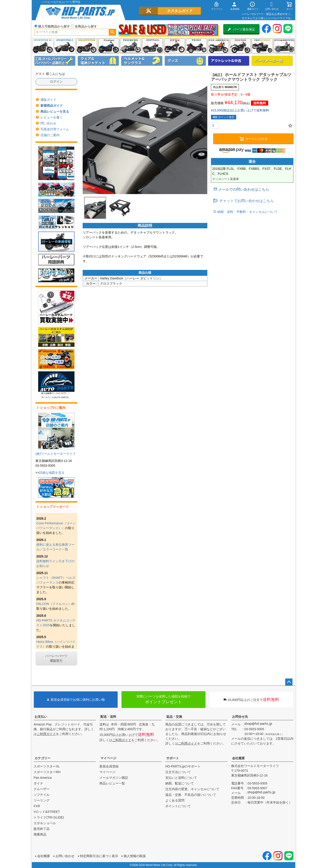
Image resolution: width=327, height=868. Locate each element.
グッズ (185, 61)
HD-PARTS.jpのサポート (183, 766)
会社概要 (238, 758)
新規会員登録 (109, 766)
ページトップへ (289, 682)
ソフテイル (152, 46)
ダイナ (175, 46)
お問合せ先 (240, 717)
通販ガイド (48, 100)
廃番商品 (40, 834)
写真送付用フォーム (55, 129)
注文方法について (178, 772)
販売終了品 (42, 829)
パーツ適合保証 (241, 29)
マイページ (108, 758)
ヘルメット (142, 61)
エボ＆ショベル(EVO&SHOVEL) (284, 46)
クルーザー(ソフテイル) (109, 46)
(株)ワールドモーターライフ (56, 454)
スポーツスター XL (43, 46)
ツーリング (130, 46)
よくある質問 (175, 800)
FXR (37, 806)
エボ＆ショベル (45, 823)
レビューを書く (52, 117)
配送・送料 (108, 717)
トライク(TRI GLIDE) (196, 46)
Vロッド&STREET (47, 812)
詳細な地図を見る (52, 473)
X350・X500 (240, 46)
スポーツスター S (65, 46)
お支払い (41, 717)
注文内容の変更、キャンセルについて (192, 789)
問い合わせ (48, 123)
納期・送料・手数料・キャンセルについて (247, 212)
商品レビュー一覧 (112, 783)
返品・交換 (174, 717)
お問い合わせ (65, 856)
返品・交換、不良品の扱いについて (191, 795)
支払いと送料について (181, 778)
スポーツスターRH (47, 772)
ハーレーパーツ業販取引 (56, 658)
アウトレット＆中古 (229, 61)
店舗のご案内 (50, 135)
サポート (173, 758)
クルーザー (42, 789)
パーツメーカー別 (272, 61)
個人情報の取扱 (135, 856)
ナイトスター (87, 46)
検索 (112, 32)
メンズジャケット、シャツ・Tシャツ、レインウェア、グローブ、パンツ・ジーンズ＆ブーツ (98, 61)
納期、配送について (180, 783)
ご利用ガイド (46, 734)
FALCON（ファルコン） (54, 604)
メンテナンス (55, 61)
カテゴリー (42, 758)
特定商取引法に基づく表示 (99, 856)
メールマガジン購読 (114, 778)
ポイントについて (178, 806)
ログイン (56, 81)
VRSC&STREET (262, 46)
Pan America (218, 46)
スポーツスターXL (47, 766)
